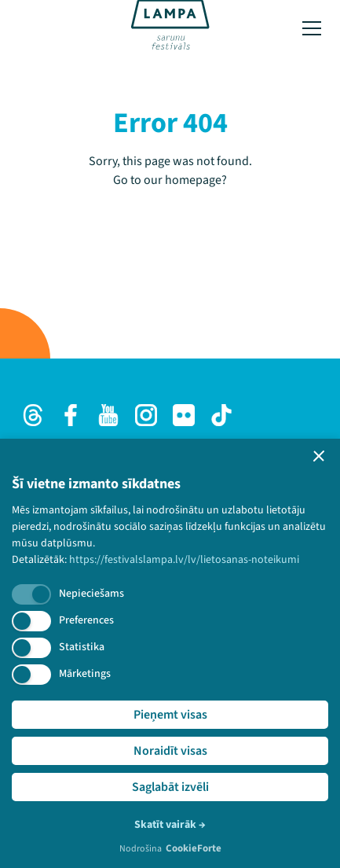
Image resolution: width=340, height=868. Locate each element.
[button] (319, 456)
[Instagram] (146, 415)
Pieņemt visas (170, 715)
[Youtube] (108, 415)
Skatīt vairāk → (170, 825)
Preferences (86, 620)
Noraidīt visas (170, 751)
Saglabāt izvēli (170, 787)
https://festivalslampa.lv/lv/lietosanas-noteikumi (184, 560)
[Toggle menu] (312, 28)
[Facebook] (71, 415)
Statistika (82, 647)
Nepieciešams (91, 594)
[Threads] (33, 415)
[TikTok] (221, 415)
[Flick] (184, 415)
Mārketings (85, 674)
